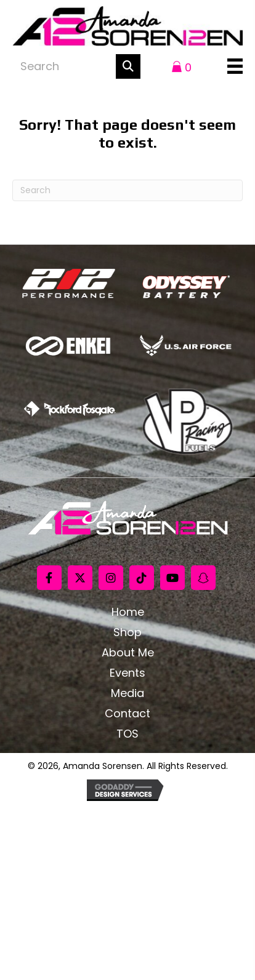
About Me (128, 653)
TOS (127, 734)
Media (127, 693)
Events (127, 673)
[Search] (127, 190)
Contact (127, 714)
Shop (127, 632)
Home (128, 612)
